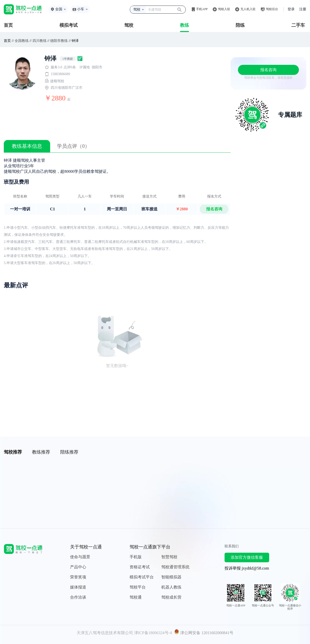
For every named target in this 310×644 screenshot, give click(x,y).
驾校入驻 (224, 9)
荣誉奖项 (78, 577)
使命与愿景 (80, 557)
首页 (8, 25)
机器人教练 (171, 587)
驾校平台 (138, 587)
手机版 (136, 557)
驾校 (129, 25)
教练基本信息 (27, 146)
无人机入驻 (248, 9)
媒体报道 (78, 587)
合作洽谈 (78, 597)
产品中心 (78, 567)
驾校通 (136, 597)
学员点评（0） (73, 146)
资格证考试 (140, 567)
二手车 (298, 25)
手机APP (202, 9)
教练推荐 (41, 452)
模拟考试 (69, 25)
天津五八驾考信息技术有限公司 (105, 633)
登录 (291, 9)
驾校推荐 (13, 452)
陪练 (240, 25)
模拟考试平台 (142, 577)
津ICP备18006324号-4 (153, 633)
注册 (303, 9)
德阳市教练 (59, 41)
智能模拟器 (171, 577)
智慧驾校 (169, 557)
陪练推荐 (69, 452)
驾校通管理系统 (175, 567)
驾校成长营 (171, 597)
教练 (184, 25)
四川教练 (40, 41)
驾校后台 (272, 9)
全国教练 (22, 41)
